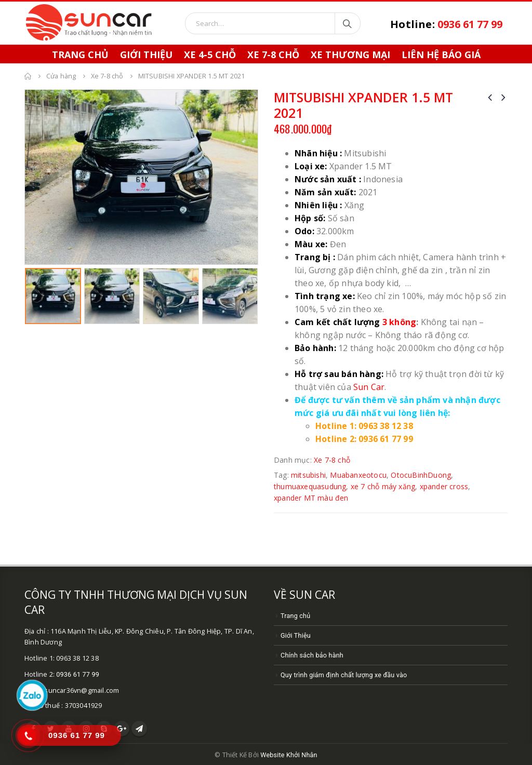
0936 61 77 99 (78, 674)
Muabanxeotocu (358, 475)
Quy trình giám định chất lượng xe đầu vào (344, 675)
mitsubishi (308, 475)
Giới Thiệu (146, 55)
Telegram (139, 729)
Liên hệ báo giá (441, 55)
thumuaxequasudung (310, 486)
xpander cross (444, 486)
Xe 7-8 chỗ (273, 55)
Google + (122, 729)
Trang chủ (295, 616)
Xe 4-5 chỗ (210, 55)
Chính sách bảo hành (312, 655)
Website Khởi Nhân (289, 755)
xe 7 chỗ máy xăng (383, 486)
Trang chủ (80, 55)
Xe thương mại (350, 55)
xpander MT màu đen (311, 498)
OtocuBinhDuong (421, 475)
